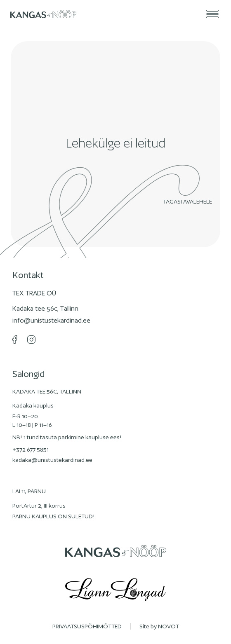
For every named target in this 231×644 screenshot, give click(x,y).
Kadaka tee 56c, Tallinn (45, 308)
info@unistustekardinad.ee (51, 320)
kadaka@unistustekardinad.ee (52, 460)
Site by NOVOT (159, 626)
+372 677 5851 (31, 450)
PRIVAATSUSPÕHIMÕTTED (87, 626)
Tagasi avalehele (190, 201)
